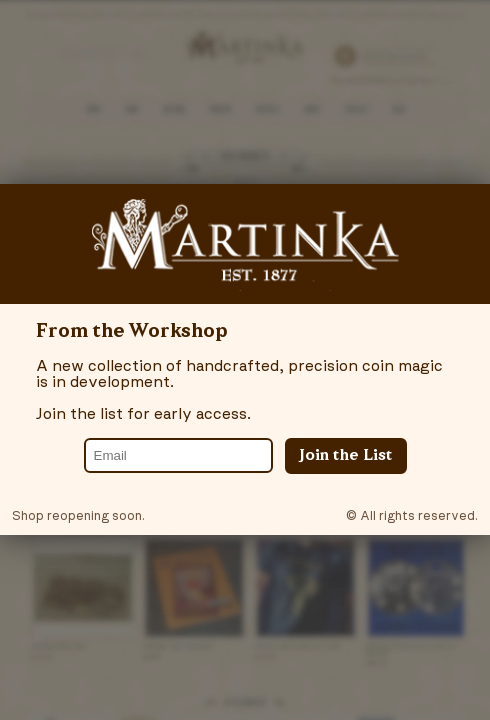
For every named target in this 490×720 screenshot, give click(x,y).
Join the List (346, 456)
